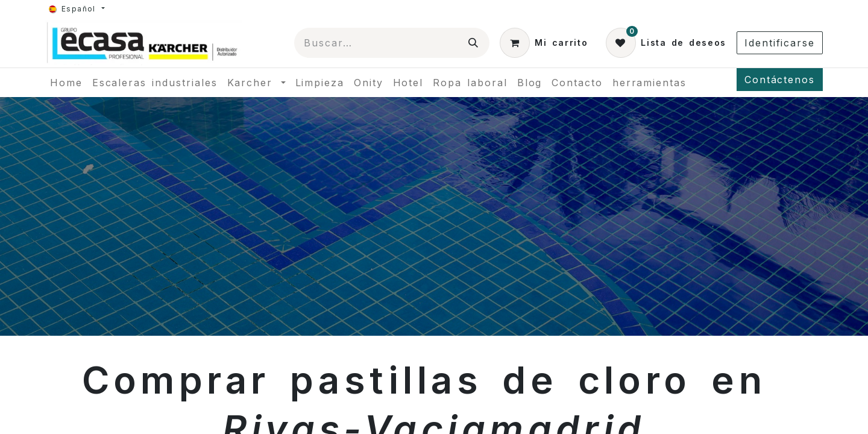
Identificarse (780, 43)
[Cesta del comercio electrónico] (544, 43)
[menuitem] (66, 83)
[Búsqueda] (474, 43)
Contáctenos (780, 80)
